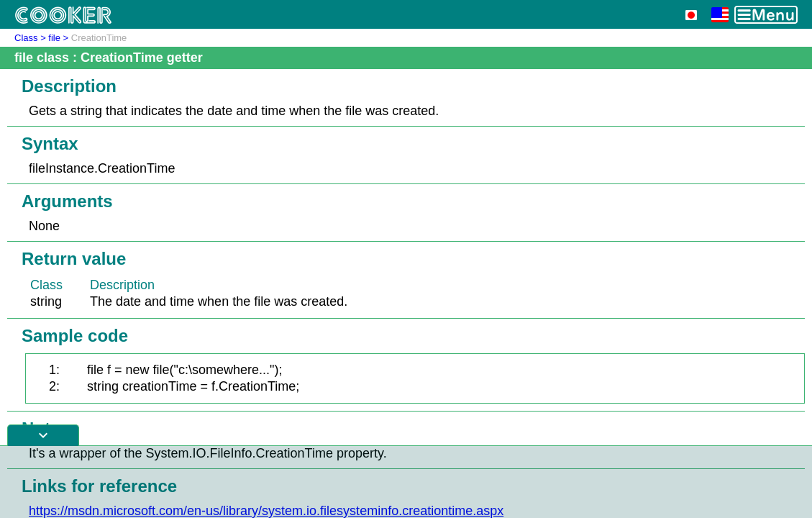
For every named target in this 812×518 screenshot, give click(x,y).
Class (26, 38)
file (54, 38)
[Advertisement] (406, 482)
